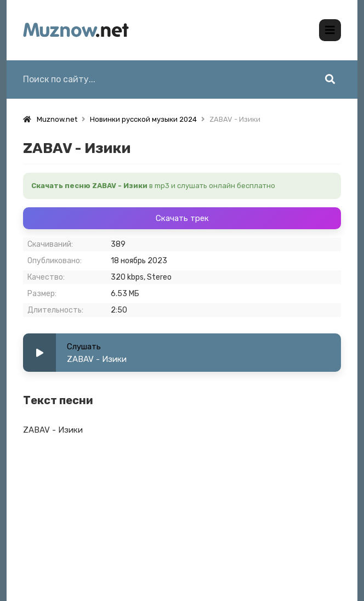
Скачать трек (182, 218)
